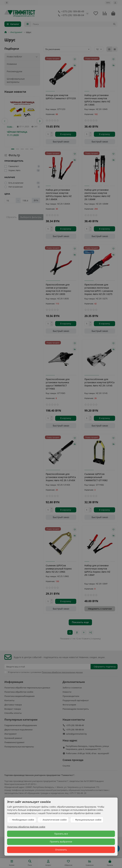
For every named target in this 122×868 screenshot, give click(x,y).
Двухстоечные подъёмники (18, 730)
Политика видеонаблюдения (19, 696)
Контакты (9, 700)
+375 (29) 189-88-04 (71, 15)
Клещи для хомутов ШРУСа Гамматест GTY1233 (61, 97)
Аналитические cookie (55, 820)
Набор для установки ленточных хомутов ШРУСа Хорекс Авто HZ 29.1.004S (97, 100)
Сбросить (11, 217)
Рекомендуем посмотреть (76, 709)
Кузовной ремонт (13, 738)
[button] (5, 121)
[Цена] (10, 200)
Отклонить (61, 850)
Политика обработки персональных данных (27, 688)
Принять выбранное (61, 842)
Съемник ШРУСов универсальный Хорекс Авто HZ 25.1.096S (59, 569)
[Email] (47, 667)
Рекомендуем (14, 71)
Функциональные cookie (88, 820)
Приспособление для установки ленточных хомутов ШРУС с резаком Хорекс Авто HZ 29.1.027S (99, 289)
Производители (71, 696)
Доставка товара (13, 705)
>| (91, 632)
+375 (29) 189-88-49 (71, 12)
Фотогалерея (69, 705)
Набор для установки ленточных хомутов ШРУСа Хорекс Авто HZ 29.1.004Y (97, 570)
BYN (108, 3)
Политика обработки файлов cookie (26, 827)
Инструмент (16, 32)
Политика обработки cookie (19, 692)
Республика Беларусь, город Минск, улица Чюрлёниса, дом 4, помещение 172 (87, 748)
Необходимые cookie (23, 820)
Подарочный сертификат (76, 700)
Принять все (61, 834)
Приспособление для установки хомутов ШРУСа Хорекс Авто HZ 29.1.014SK (61, 477)
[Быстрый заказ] (61, 142)
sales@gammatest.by (76, 734)
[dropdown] (7, 3)
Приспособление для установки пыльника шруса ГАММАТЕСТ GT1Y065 (58, 384)
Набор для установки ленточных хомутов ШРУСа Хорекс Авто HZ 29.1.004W (97, 195)
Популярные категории (21, 720)
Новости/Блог (23, 57)
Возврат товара (13, 709)
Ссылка (66, 766)
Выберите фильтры (31, 217)
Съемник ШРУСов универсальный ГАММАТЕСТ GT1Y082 (96, 477)
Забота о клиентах (72, 688)
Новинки (12, 64)
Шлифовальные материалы (16, 80)
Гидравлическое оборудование (21, 725)
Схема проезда (73, 760)
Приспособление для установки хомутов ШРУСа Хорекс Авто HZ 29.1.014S (99, 382)
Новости (11, 127)
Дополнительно (74, 682)
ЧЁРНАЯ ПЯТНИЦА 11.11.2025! (17, 133)
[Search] (74, 24)
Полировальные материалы (19, 747)
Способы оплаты (13, 713)
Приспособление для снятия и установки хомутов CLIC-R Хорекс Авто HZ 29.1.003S (58, 289)
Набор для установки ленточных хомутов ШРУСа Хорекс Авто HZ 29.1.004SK (59, 195)
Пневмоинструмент (14, 742)
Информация (14, 682)
